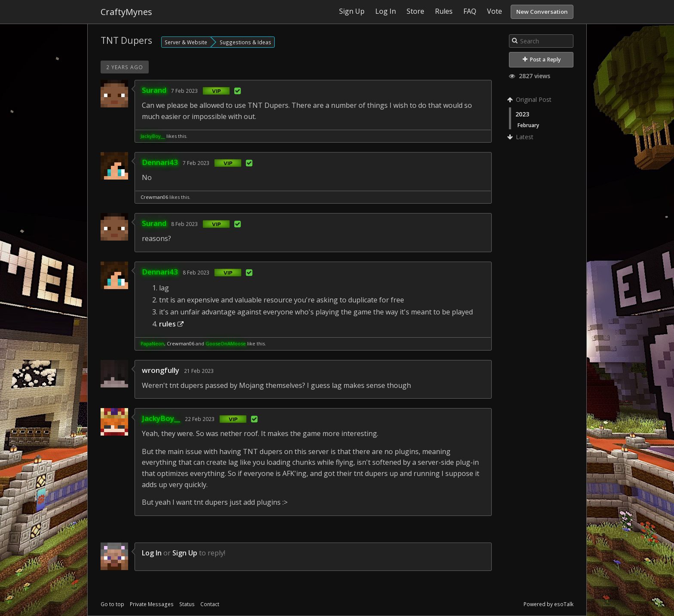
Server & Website (186, 42)
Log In (152, 553)
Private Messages (152, 604)
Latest (521, 137)
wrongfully (161, 370)
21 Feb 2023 (199, 371)
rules (171, 324)
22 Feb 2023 (200, 419)
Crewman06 (154, 197)
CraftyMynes (126, 12)
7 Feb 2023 (184, 91)
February (528, 125)
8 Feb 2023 (184, 224)
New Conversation (542, 12)
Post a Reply (542, 59)
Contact (210, 604)
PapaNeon (152, 343)
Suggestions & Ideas (245, 42)
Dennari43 (160, 162)
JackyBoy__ (153, 136)
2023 (522, 114)
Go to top (112, 604)
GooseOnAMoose (226, 343)
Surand (154, 90)
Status (187, 604)
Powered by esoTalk (548, 604)
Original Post (530, 99)
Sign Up (185, 553)
